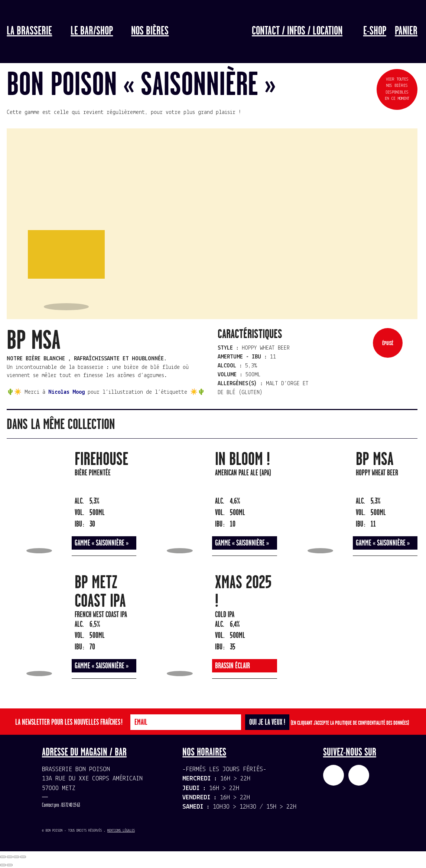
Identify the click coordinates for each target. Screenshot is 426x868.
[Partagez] (10, 857)
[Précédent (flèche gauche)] (3, 865)
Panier (406, 31)
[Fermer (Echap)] (3, 857)
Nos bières (150, 31)
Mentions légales (121, 831)
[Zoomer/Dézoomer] (23, 857)
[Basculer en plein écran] (16, 857)
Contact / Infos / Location (297, 31)
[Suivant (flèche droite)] (10, 865)
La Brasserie (29, 31)
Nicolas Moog (66, 392)
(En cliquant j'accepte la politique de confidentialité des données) (350, 723)
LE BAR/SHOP (92, 31)
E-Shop (375, 31)
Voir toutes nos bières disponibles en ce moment (397, 89)
